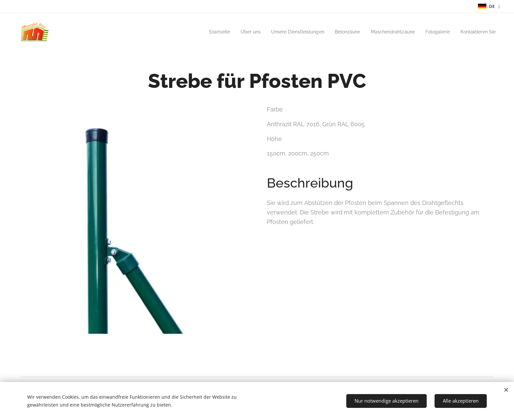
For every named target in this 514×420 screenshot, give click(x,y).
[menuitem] (203, 32)
